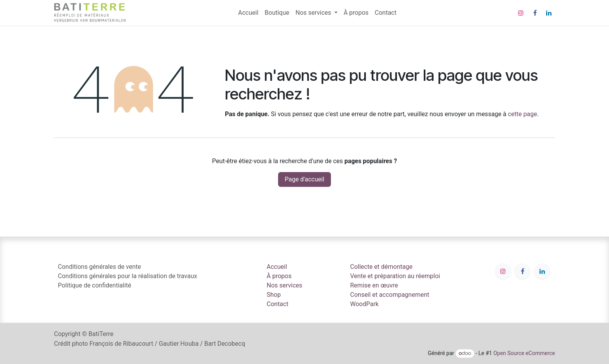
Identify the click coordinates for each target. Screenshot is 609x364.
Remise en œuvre (374, 285)
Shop (274, 295)
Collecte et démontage (381, 267)
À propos (279, 276)
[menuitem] (248, 13)
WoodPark (365, 304)
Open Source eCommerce (524, 353)
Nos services (285, 285)
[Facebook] (535, 13)
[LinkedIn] (549, 13)
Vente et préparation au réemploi (395, 276)
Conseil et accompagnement (390, 295)
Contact (278, 304)
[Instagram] (521, 13)
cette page (523, 114)
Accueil (277, 267)
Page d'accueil (304, 179)
